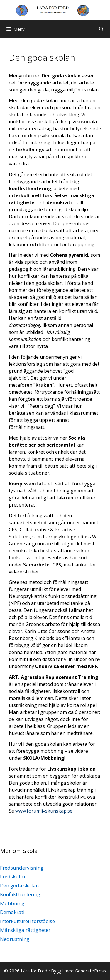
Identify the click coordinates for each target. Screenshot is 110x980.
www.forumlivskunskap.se (44, 811)
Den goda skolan (19, 886)
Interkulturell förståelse (27, 921)
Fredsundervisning (22, 868)
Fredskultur (14, 876)
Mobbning (12, 903)
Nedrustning (15, 939)
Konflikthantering (20, 894)
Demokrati (12, 912)
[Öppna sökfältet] (101, 29)
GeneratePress (90, 971)
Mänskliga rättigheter (25, 930)
